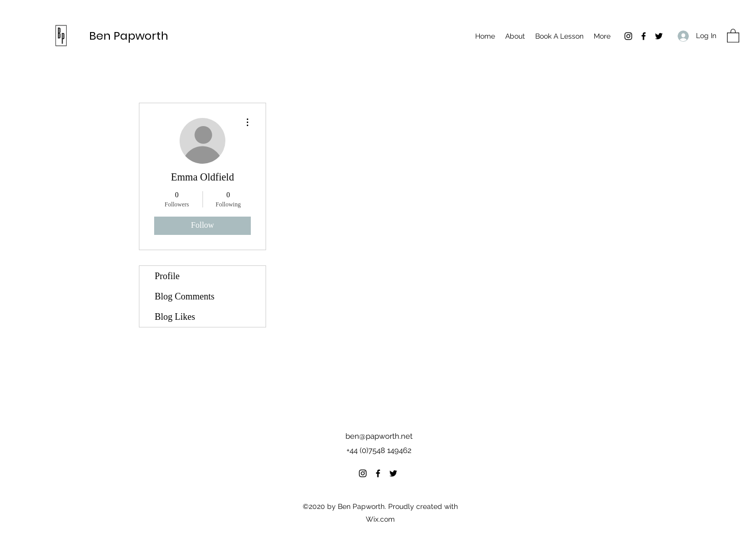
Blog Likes (175, 317)
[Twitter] (659, 36)
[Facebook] (644, 36)
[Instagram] (628, 36)
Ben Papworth (129, 36)
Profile (167, 276)
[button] (733, 35)
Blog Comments (185, 296)
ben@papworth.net (379, 436)
